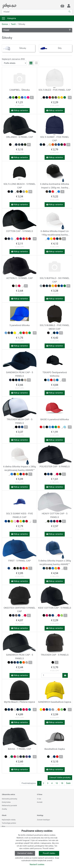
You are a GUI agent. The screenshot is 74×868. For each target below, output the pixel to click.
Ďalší (68, 783)
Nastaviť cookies (37, 864)
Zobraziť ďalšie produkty (60, 778)
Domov (5, 24)
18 (62, 783)
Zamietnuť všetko (25, 853)
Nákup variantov (20, 110)
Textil (13, 24)
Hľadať (37, 30)
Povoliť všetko (49, 853)
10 (57, 783)
